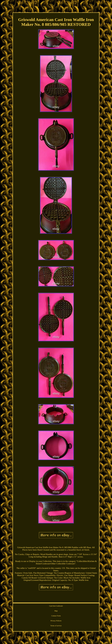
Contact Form (56, 616)
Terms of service (56, 626)
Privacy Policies (56, 621)
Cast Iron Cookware (56, 606)
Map (56, 611)
